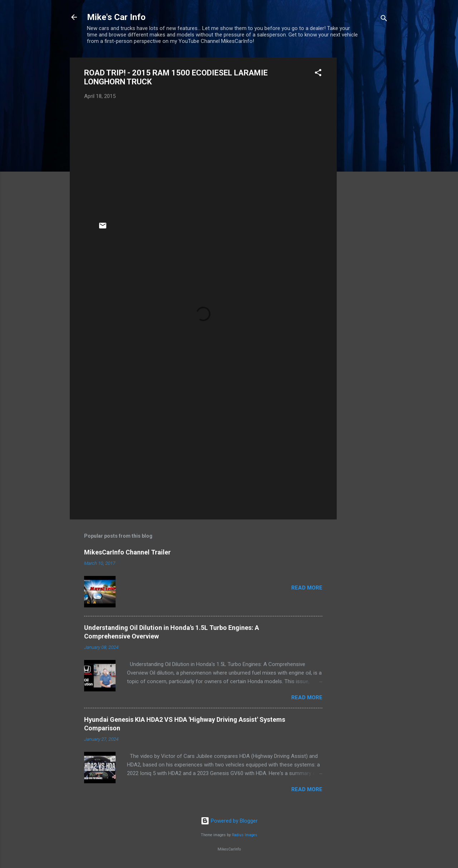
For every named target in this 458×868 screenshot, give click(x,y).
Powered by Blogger (229, 821)
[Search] (384, 19)
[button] (318, 74)
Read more (307, 588)
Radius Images (245, 835)
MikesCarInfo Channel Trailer (127, 552)
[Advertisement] (365, 165)
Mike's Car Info (116, 17)
